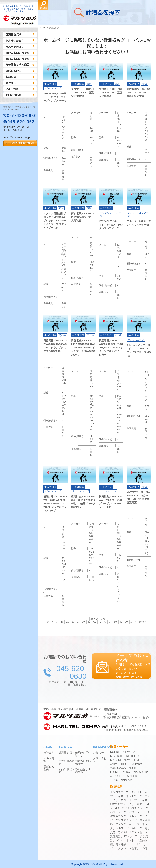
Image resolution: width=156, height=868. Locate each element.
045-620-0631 (20, 122)
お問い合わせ (20, 95)
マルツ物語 (20, 89)
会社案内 (20, 83)
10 (62, 622)
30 (73, 622)
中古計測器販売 (20, 41)
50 (115, 622)
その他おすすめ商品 (20, 65)
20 (68, 622)
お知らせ (20, 77)
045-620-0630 (20, 115)
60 (121, 622)
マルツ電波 (49, 760)
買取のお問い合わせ (20, 59)
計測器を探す (20, 35)
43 (105, 622)
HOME (43, 28)
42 (100, 622)
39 (83, 622)
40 (89, 622)
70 (126, 622)
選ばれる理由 (20, 71)
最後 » (143, 622)
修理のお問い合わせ (20, 53)
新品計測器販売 (20, 47)
